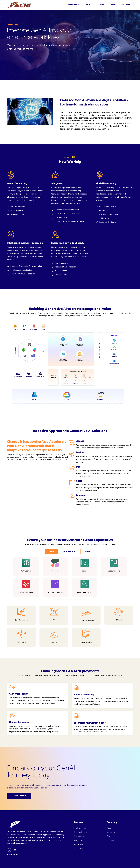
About (87, 5)
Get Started (19, 796)
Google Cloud (69, 552)
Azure (88, 552)
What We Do (73, 5)
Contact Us (127, 5)
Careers (113, 5)
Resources (100, 5)
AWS (52, 552)
